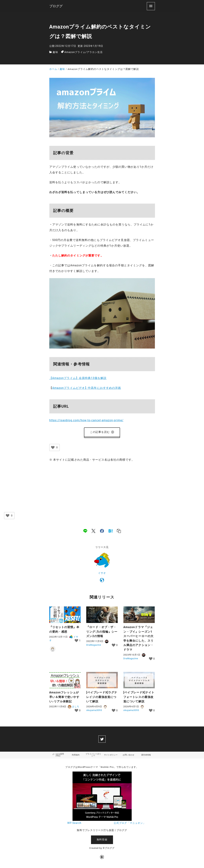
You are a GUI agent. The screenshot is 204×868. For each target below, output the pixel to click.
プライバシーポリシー (93, 756)
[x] (93, 532)
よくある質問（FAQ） (58, 756)
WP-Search (74, 825)
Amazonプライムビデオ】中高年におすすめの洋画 (87, 388)
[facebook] (102, 532)
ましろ (73, 707)
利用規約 (76, 756)
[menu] (151, 6)
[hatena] (111, 532)
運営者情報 (146, 756)
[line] (85, 532)
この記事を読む (102, 432)
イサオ (102, 574)
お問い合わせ (128, 756)
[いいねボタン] (53, 448)
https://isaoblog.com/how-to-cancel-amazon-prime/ (86, 420)
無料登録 (102, 841)
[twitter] (102, 740)
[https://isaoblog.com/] (102, 582)
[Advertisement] (102, 492)
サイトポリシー (111, 756)
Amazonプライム (75, 52)
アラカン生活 (95, 52)
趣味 (55, 52)
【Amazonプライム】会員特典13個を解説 (78, 378)
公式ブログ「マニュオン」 (130, 825)
